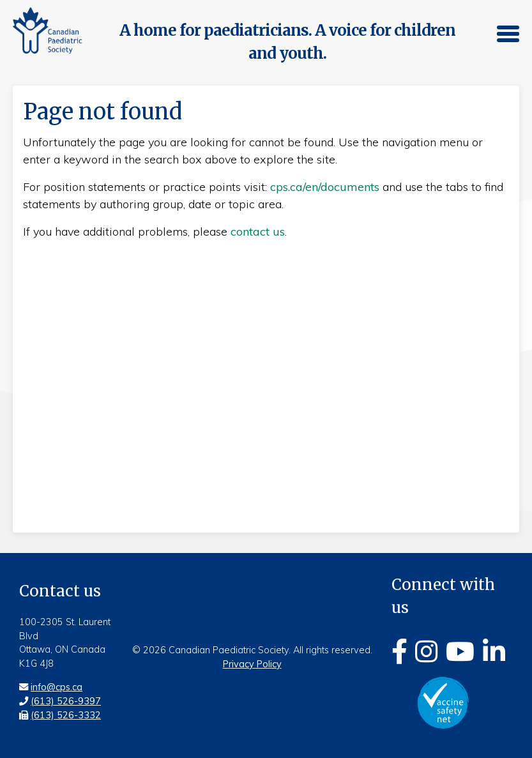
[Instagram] (426, 651)
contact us (258, 231)
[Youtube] (460, 651)
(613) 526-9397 (66, 701)
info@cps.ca (57, 687)
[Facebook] (399, 651)
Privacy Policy (252, 664)
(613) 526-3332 (66, 715)
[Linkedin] (494, 651)
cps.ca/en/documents (325, 187)
